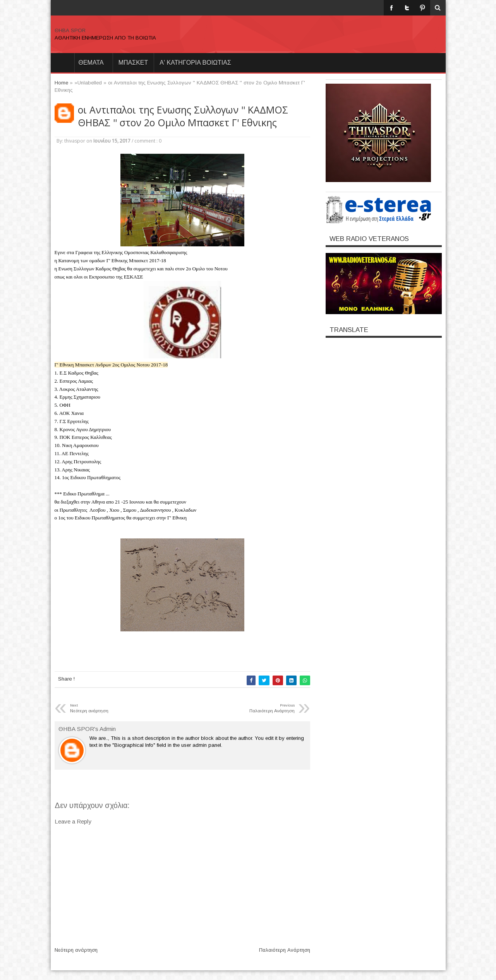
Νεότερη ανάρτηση (76, 950)
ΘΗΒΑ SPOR (70, 30)
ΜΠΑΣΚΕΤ (133, 63)
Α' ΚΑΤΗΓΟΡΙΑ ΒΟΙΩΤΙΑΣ (195, 63)
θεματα (91, 63)
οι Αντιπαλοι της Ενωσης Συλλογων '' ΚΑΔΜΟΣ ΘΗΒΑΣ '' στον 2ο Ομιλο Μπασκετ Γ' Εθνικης (183, 116)
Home (62, 63)
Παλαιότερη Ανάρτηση (285, 950)
